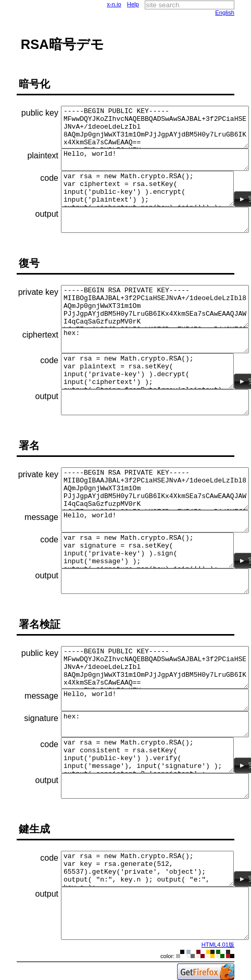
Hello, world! (155, 160)
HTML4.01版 (218, 945)
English (225, 13)
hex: (155, 341)
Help (133, 4)
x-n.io (114, 4)
